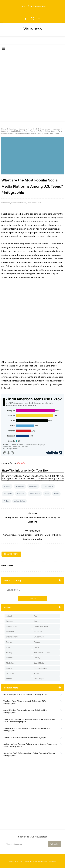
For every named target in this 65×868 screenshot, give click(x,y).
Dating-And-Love (41, 626)
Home (22, 6)
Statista (21, 463)
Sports (9, 668)
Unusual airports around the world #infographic (25, 694)
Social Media (35, 494)
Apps (36, 616)
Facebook (33, 486)
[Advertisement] (32, 87)
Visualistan (35, 861)
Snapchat (21, 494)
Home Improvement (42, 653)
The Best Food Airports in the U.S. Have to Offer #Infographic (25, 702)
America (7, 486)
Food (8, 647)
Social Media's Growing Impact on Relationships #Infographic (25, 711)
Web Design (39, 679)
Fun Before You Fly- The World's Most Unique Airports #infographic (27, 730)
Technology (11, 673)
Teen (47, 494)
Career (37, 621)
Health (37, 647)
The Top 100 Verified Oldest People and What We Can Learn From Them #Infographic (30, 720)
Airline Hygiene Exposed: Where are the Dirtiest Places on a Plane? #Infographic (30, 745)
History (9, 653)
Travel (36, 673)
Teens (56, 494)
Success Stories (40, 668)
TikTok (6, 501)
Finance (37, 642)
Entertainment (12, 637)
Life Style (38, 658)
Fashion (9, 642)
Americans (20, 486)
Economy (10, 632)
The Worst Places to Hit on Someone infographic (25, 737)
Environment (39, 637)
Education (38, 632)
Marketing (10, 663)
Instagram (8, 494)
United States (19, 501)
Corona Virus (11, 626)
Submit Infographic (37, 6)
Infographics (48, 486)
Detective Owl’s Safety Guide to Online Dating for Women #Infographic (29, 754)
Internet (9, 658)
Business (10, 621)
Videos (9, 679)
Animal (9, 616)
